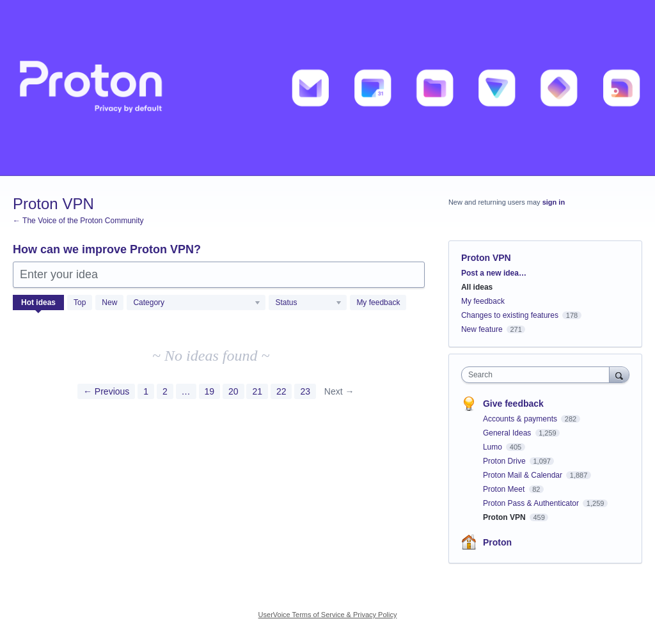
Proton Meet (505, 489)
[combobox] (538, 375)
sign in (554, 202)
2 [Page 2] (165, 391)
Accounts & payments (521, 419)
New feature (482, 329)
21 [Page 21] (257, 391)
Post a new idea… (494, 273)
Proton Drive (505, 461)
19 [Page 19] (210, 391)
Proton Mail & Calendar (524, 475)
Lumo (493, 447)
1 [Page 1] (146, 391)
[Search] (619, 374)
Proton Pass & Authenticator (532, 503)
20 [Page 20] (233, 391)
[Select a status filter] (308, 303)
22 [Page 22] (281, 391)
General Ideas (508, 433)
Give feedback (513, 404)
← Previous (106, 391)
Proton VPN (505, 517)
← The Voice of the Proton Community (78, 221)
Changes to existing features (510, 315)
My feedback (378, 302)
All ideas (477, 287)
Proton (497, 542)
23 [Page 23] (305, 391)
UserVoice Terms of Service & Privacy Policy (328, 615)
